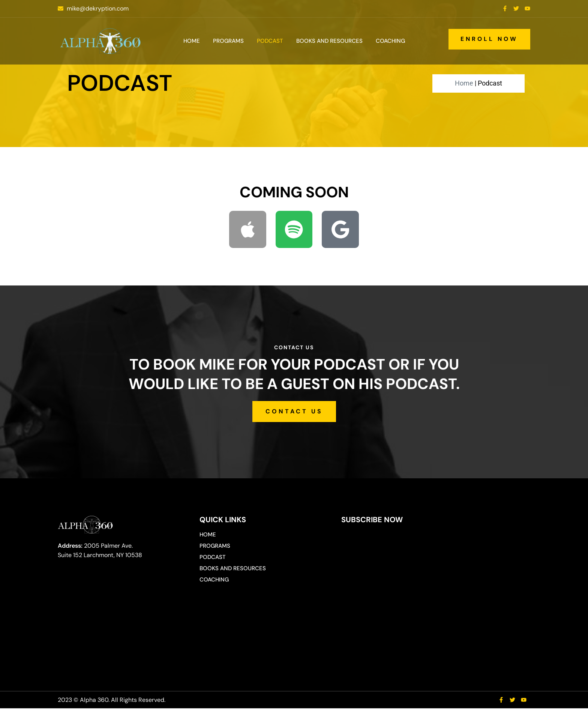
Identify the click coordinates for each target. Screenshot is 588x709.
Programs (228, 41)
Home (192, 41)
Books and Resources (329, 41)
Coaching (390, 41)
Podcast (270, 41)
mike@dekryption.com (98, 8)
